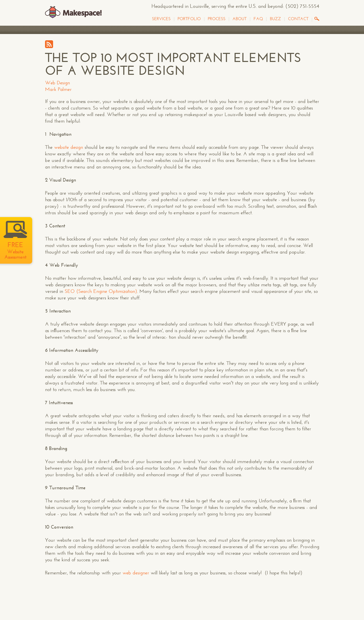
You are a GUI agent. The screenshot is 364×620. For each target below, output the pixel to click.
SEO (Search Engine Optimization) (101, 291)
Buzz (275, 19)
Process (217, 19)
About (239, 19)
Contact (298, 19)
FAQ (258, 19)
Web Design (57, 83)
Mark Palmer (58, 89)
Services (161, 19)
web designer (136, 573)
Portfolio (189, 19)
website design (69, 147)
